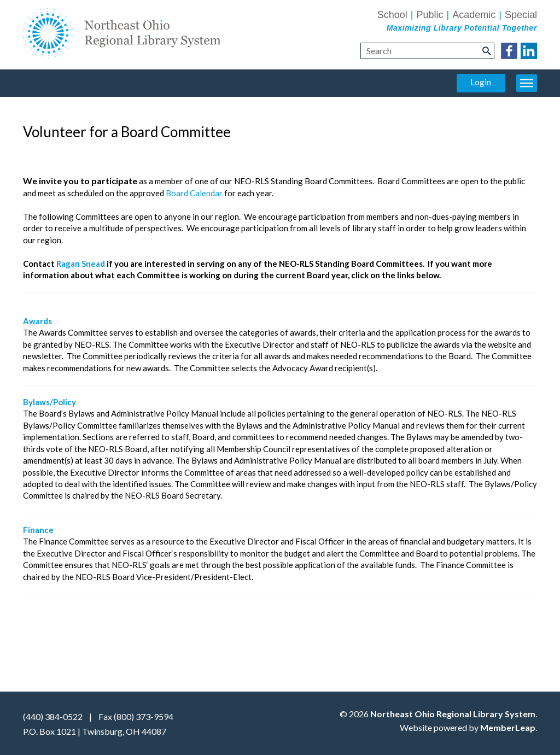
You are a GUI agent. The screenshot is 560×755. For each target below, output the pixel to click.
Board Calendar (194, 193)
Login (481, 82)
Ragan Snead (81, 264)
